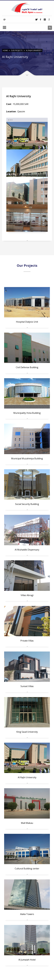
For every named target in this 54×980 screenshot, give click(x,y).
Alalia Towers (27, 914)
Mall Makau (27, 823)
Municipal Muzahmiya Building (27, 458)
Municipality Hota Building (27, 413)
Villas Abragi (27, 595)
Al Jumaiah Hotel (27, 960)
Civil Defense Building (27, 367)
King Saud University (27, 732)
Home (5, 50)
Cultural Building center (27, 869)
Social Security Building (27, 504)
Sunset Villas (27, 686)
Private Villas (27, 641)
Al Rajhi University (34, 50)
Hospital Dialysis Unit (27, 322)
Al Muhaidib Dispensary (27, 550)
